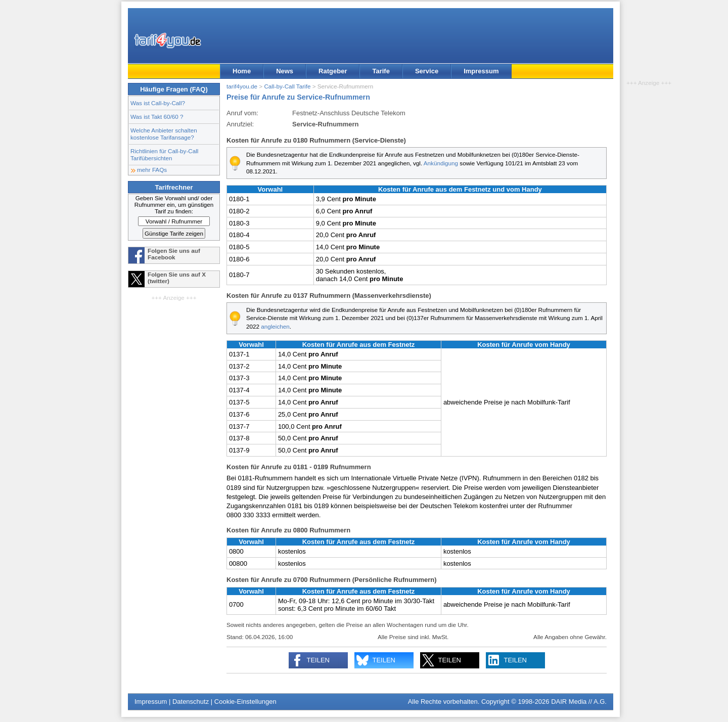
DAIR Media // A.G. (579, 702)
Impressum (481, 71)
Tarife (381, 71)
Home (242, 71)
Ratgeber (333, 71)
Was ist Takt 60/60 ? (157, 117)
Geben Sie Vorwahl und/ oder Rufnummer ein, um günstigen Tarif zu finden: (174, 205)
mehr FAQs (152, 170)
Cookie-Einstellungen (245, 702)
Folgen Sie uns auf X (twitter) (177, 278)
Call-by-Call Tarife (287, 86)
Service (427, 71)
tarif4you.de (242, 86)
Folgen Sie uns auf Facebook (174, 254)
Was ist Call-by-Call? (158, 103)
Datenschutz (191, 702)
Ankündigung (441, 163)
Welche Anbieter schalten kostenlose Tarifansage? (164, 134)
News (285, 71)
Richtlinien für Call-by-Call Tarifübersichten (164, 154)
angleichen (275, 326)
